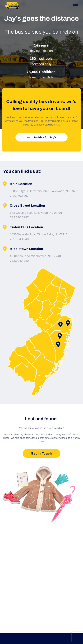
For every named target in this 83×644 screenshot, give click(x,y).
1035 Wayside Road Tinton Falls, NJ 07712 (39, 234)
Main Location (17, 184)
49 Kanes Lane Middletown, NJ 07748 (35, 256)
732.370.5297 (19, 196)
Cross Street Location (24, 206)
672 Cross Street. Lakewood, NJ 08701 (36, 213)
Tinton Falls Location (23, 227)
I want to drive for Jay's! (41, 137)
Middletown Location (23, 249)
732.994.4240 (19, 239)
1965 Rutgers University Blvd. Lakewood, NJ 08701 (44, 191)
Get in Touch (41, 453)
